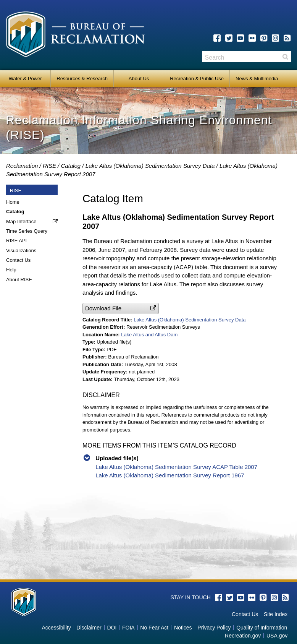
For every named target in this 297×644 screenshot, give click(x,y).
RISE (49, 166)
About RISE (19, 280)
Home (13, 202)
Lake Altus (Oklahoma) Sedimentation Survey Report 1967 (170, 475)
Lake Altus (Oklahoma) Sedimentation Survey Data (150, 166)
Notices (183, 628)
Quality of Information (262, 628)
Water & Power (25, 79)
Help (11, 270)
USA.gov (277, 636)
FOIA (128, 628)
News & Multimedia (257, 79)
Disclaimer (89, 628)
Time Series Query (27, 231)
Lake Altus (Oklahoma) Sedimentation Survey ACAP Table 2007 (176, 467)
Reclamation (22, 166)
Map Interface (21, 221)
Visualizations (21, 251)
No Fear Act (154, 628)
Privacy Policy (214, 628)
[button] (121, 308)
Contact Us (18, 260)
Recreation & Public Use (197, 79)
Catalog (71, 166)
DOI (112, 628)
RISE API (16, 241)
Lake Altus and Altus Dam (149, 335)
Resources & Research (82, 79)
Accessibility (56, 628)
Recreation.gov (243, 636)
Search (285, 57)
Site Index (276, 614)
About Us (139, 79)
